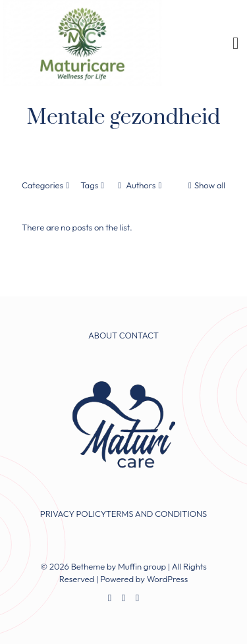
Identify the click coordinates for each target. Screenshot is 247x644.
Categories (47, 185)
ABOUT (103, 335)
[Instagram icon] (137, 598)
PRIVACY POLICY (73, 514)
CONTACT (139, 335)
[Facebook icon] (110, 598)
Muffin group (142, 566)
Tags (94, 185)
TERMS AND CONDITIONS (157, 514)
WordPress (168, 579)
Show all (206, 185)
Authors (140, 185)
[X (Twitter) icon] (123, 598)
